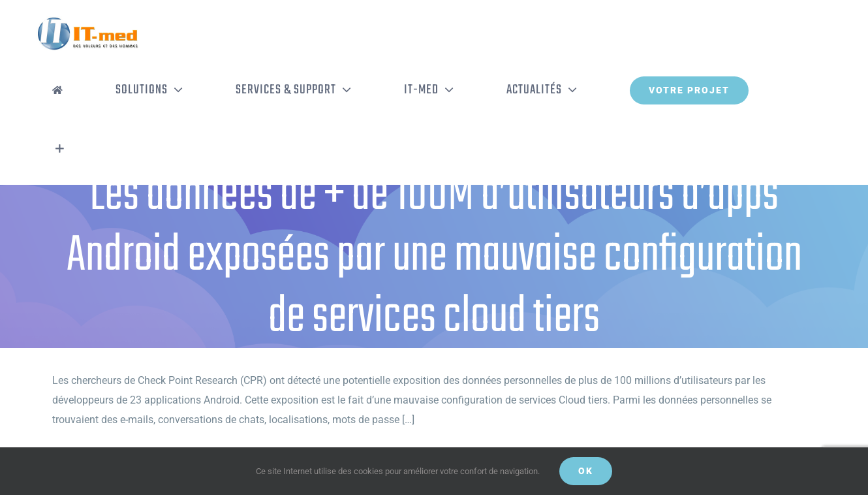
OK (586, 471)
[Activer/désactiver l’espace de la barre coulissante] (60, 149)
